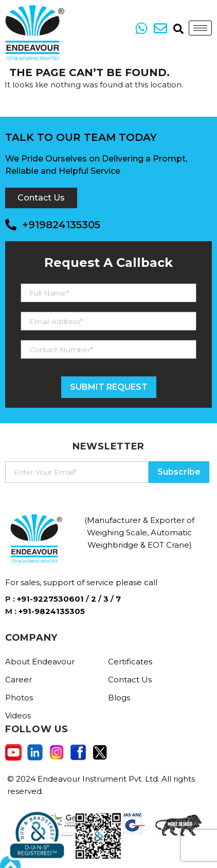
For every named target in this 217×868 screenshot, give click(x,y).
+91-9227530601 (50, 599)
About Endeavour (40, 662)
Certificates (130, 662)
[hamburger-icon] (200, 28)
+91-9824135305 (52, 611)
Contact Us (130, 680)
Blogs (119, 698)
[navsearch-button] (176, 28)
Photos (19, 698)
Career (19, 680)
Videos (18, 716)
